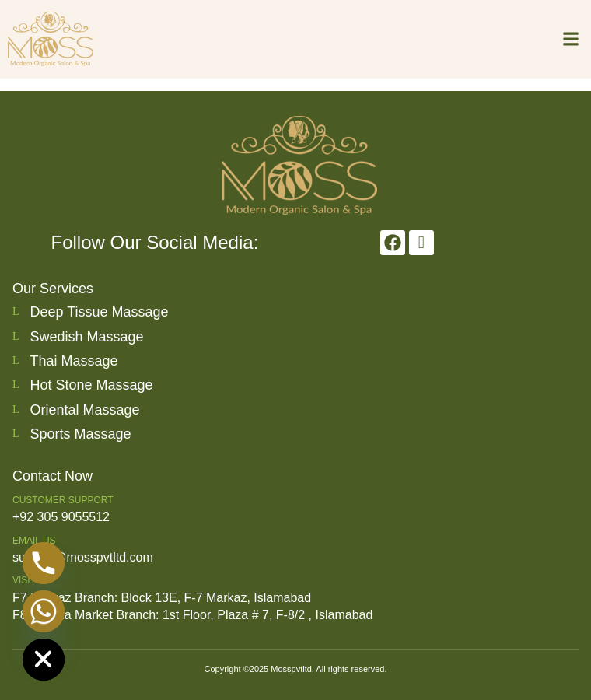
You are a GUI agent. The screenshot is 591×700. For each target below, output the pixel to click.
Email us (34, 541)
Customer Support (63, 500)
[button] (570, 38)
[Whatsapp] (44, 611)
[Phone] (44, 563)
